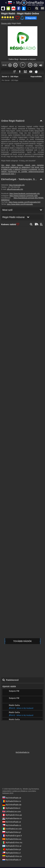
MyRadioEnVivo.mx (12, 842)
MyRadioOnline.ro (12, 800)
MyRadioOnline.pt (12, 849)
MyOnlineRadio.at (12, 821)
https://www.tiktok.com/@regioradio (20, 204)
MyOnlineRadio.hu (22, 751)
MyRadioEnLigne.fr (12, 835)
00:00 (4, 65)
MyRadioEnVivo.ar (12, 845)
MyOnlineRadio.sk (12, 797)
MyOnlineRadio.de (12, 804)
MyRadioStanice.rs (12, 818)
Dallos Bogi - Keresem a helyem (22, 59)
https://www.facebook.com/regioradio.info (25, 194)
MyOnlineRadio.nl (12, 859)
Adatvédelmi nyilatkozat (11, 790)
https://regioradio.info (17, 185)
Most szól (7, 709)
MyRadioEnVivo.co (12, 855)
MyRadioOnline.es (12, 838)
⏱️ (36, 72)
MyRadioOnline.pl (12, 831)
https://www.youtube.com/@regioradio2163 (25, 202)
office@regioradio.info (15, 189)
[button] (10, 65)
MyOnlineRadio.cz (12, 824)
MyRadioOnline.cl (11, 852)
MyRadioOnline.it (11, 807)
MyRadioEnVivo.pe (12, 814)
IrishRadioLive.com (12, 828)
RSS (12, 792)
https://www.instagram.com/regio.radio (24, 196)
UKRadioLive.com (12, 811)
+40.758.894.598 (14, 187)
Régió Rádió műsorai (12, 717)
